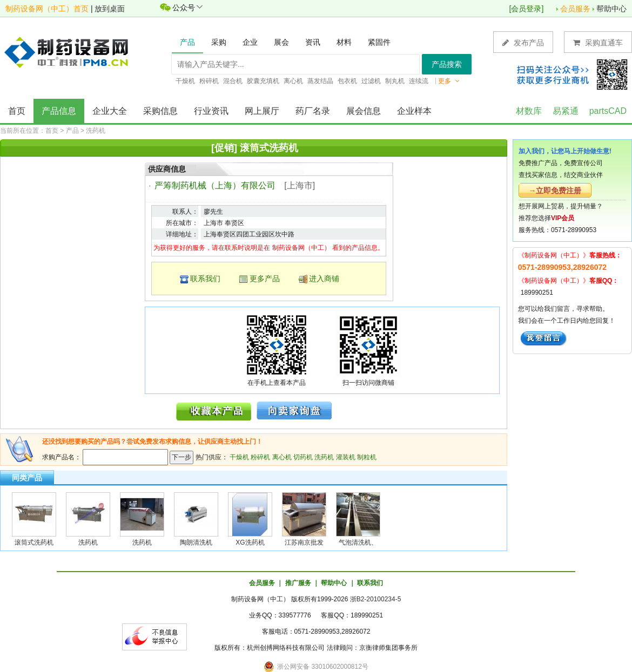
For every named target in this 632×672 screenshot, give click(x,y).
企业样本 (414, 111)
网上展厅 (262, 111)
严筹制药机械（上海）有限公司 (215, 185)
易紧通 (566, 111)
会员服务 (575, 9)
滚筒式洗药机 (34, 542)
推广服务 (298, 583)
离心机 (282, 457)
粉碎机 (260, 457)
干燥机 (239, 457)
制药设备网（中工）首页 (47, 9)
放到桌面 (110, 9)
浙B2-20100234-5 (376, 599)
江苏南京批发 (304, 542)
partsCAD (608, 111)
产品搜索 (447, 64)
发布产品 (523, 42)
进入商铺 (324, 279)
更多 (449, 81)
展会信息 (364, 111)
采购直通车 (598, 42)
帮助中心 (611, 9)
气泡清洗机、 (358, 542)
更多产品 (265, 279)
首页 (17, 111)
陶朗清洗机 (196, 542)
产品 (72, 131)
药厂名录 (313, 111)
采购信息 (160, 111)
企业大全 (110, 111)
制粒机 (367, 457)
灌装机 (346, 457)
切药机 (303, 457)
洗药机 (96, 131)
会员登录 (526, 9)
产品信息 (59, 111)
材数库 (529, 111)
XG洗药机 (250, 542)
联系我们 (205, 279)
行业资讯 (211, 111)
